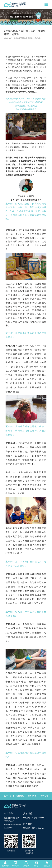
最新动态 (20, 796)
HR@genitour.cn (38, 818)
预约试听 (32, 796)
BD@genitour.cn (38, 828)
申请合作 (44, 796)
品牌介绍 (8, 796)
